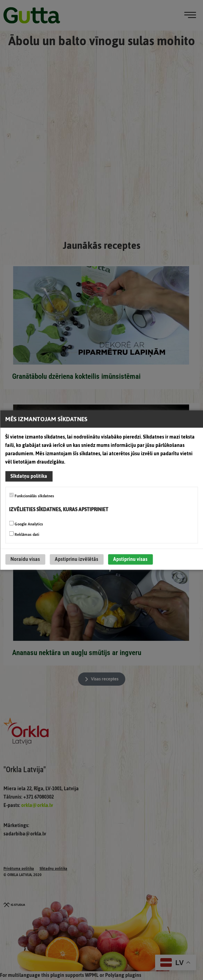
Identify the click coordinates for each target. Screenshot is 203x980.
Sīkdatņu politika (29, 476)
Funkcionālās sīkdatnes (32, 496)
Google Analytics (26, 524)
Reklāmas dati (24, 534)
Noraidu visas (25, 559)
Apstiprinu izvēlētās (77, 559)
